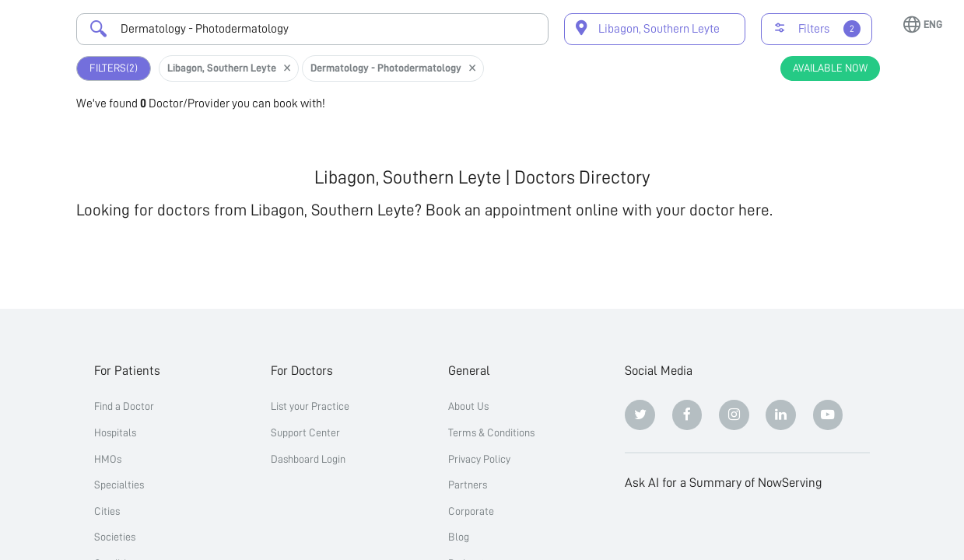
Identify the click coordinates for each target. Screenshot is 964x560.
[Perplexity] (734, 527)
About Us (468, 406)
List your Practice (310, 406)
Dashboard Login (308, 459)
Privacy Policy (479, 459)
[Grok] (828, 527)
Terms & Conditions (491, 432)
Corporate (471, 511)
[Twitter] (640, 415)
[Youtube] (828, 415)
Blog (459, 537)
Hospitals (115, 432)
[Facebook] (687, 415)
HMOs (108, 459)
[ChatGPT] (640, 527)
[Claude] (687, 527)
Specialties (119, 485)
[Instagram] (734, 415)
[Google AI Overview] (781, 527)
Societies (115, 537)
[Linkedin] (781, 415)
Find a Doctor (124, 406)
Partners (468, 485)
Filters (114, 68)
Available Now (830, 68)
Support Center (305, 432)
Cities (107, 511)
